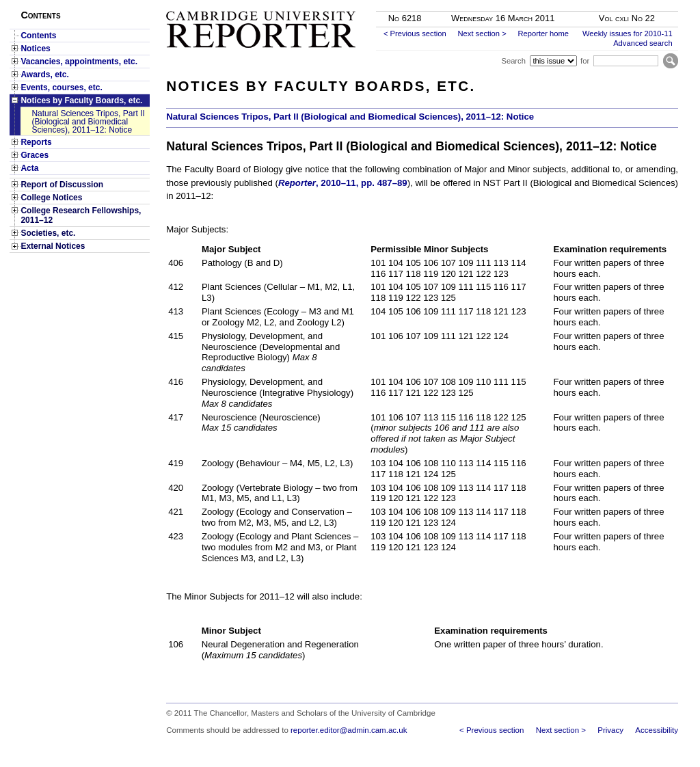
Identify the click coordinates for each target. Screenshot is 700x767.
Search (513, 61)
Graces (35, 155)
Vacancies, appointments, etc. (79, 62)
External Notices (53, 246)
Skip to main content (642, 4)
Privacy (610, 730)
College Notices (51, 198)
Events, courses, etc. (61, 88)
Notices (35, 49)
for (585, 61)
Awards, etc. (44, 75)
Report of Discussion (62, 185)
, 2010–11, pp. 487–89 (343, 183)
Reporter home (543, 33)
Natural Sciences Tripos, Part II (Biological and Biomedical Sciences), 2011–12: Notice (88, 122)
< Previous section (415, 33)
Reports (36, 142)
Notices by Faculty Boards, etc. (81, 100)
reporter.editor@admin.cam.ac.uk (349, 730)
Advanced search (643, 43)
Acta (29, 168)
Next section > (482, 33)
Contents (38, 36)
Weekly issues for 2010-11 (628, 33)
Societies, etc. (48, 233)
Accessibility (657, 730)
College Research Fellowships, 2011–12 (81, 215)
